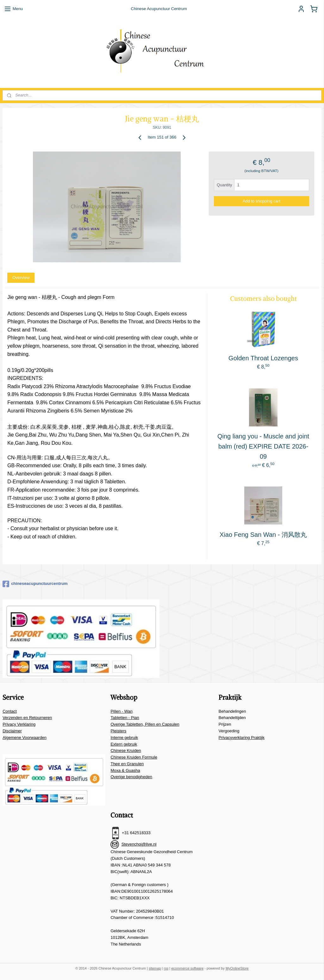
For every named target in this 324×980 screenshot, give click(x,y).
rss (166, 968)
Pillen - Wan (121, 711)
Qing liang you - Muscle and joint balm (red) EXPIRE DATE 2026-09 (263, 446)
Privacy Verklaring (19, 724)
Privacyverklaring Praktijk (242, 738)
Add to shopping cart (262, 201)
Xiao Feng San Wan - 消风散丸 (263, 534)
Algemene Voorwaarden (25, 738)
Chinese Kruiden (126, 751)
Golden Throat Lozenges (263, 358)
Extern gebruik (124, 744)
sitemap (155, 968)
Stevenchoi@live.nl (139, 844)
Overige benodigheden (131, 777)
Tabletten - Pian (125, 718)
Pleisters (118, 731)
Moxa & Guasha (125, 770)
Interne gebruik (124, 738)
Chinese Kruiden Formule (134, 757)
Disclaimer (12, 731)
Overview (21, 277)
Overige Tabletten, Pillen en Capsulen (145, 724)
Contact (10, 711)
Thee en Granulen (127, 764)
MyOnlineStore (237, 968)
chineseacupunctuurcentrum (35, 584)
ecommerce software (187, 968)
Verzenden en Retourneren (27, 718)
